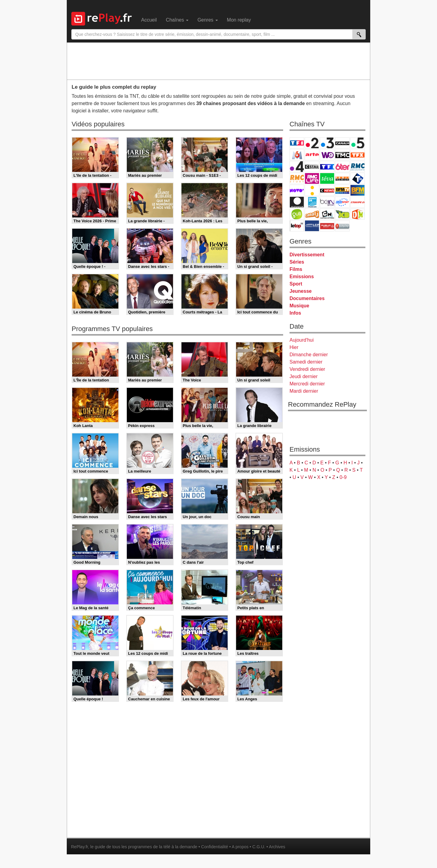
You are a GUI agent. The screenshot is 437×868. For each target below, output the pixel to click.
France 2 (312, 143)
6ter (342, 167)
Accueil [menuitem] (149, 20)
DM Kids (357, 214)
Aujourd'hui (302, 340)
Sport (296, 284)
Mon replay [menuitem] (239, 20)
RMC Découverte (357, 167)
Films (296, 269)
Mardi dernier (304, 391)
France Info (312, 190)
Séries (297, 262)
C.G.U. (259, 847)
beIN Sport (327, 202)
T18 (357, 178)
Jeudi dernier (304, 376)
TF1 (297, 143)
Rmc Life (312, 178)
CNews (327, 190)
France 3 (327, 143)
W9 (327, 155)
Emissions (302, 277)
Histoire (342, 226)
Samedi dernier (306, 362)
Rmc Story (297, 178)
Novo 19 (297, 190)
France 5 (357, 143)
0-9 (343, 477)
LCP (312, 226)
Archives (277, 847)
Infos (295, 313)
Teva (327, 178)
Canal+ (342, 143)
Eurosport (342, 202)
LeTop (297, 226)
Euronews (297, 202)
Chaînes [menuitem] (177, 20)
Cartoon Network (327, 214)
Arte (312, 155)
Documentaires (307, 298)
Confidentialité (215, 847)
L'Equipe (357, 202)
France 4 (297, 167)
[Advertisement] (218, 61)
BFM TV (342, 190)
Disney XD (342, 214)
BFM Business (357, 190)
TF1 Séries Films (327, 167)
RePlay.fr (80, 847)
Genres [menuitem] (208, 20)
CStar (312, 166)
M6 (297, 155)
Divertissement (307, 255)
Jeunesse (301, 291)
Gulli (297, 214)
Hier (294, 347)
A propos (240, 847)
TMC (342, 155)
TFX (357, 155)
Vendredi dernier (307, 369)
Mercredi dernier (307, 384)
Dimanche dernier (309, 355)
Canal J (312, 214)
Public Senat (327, 226)
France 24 (312, 202)
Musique (299, 306)
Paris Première (342, 178)
